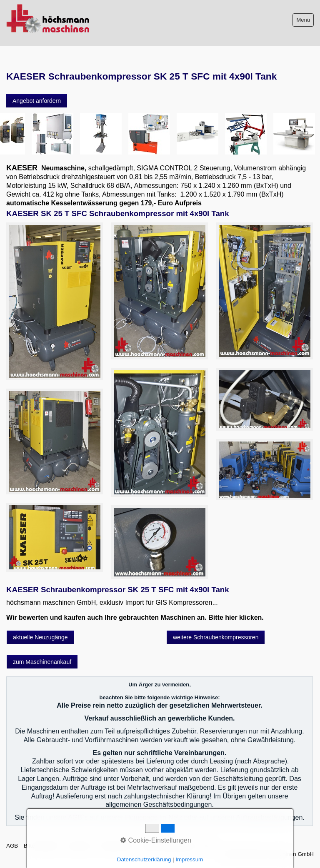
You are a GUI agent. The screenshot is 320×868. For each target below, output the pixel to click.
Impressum (80, 846)
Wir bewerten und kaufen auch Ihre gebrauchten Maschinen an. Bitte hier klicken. (135, 617)
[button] (37, 101)
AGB (12, 846)
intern (208, 846)
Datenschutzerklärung (168, 846)
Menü (303, 20)
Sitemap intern (117, 846)
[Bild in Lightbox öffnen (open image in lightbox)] (55, 301)
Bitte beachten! (42, 846)
